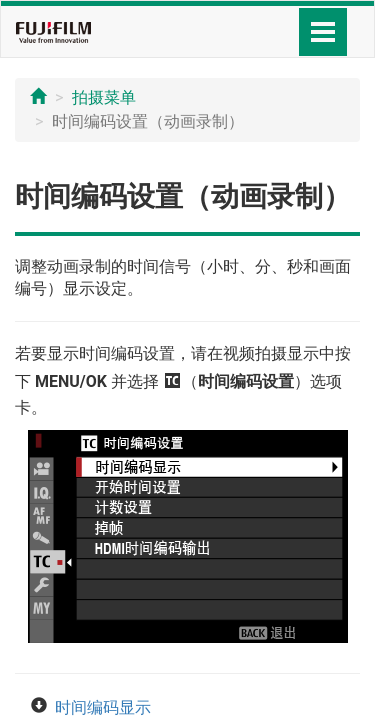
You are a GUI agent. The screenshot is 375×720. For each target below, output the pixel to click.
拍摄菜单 (104, 97)
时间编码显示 (103, 707)
